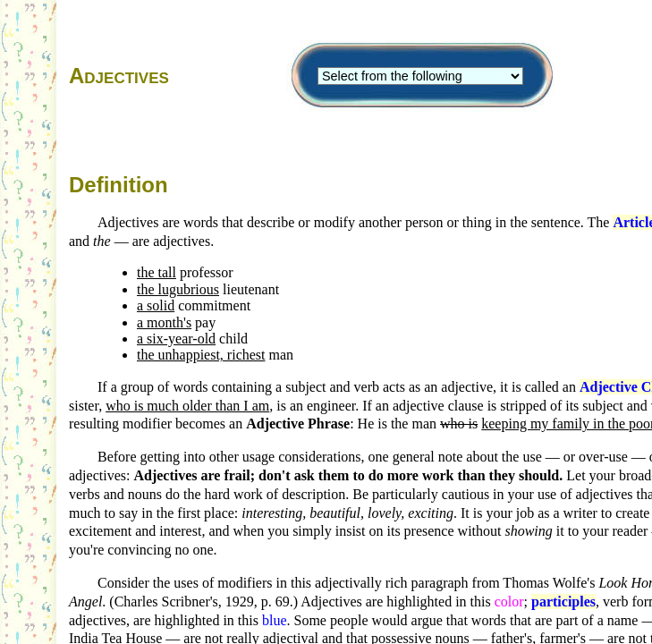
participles (563, 602)
